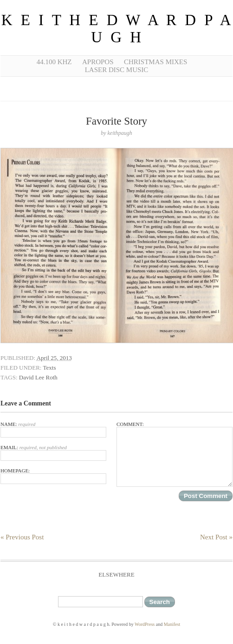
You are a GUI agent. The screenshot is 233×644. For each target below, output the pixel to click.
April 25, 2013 (54, 358)
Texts (49, 368)
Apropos (98, 62)
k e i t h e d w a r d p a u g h (116, 29)
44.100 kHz (54, 62)
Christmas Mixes (155, 62)
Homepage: (53, 476)
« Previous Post (22, 537)
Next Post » (216, 537)
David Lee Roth (38, 377)
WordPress (145, 624)
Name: (53, 429)
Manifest (172, 624)
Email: (53, 453)
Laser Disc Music (117, 70)
